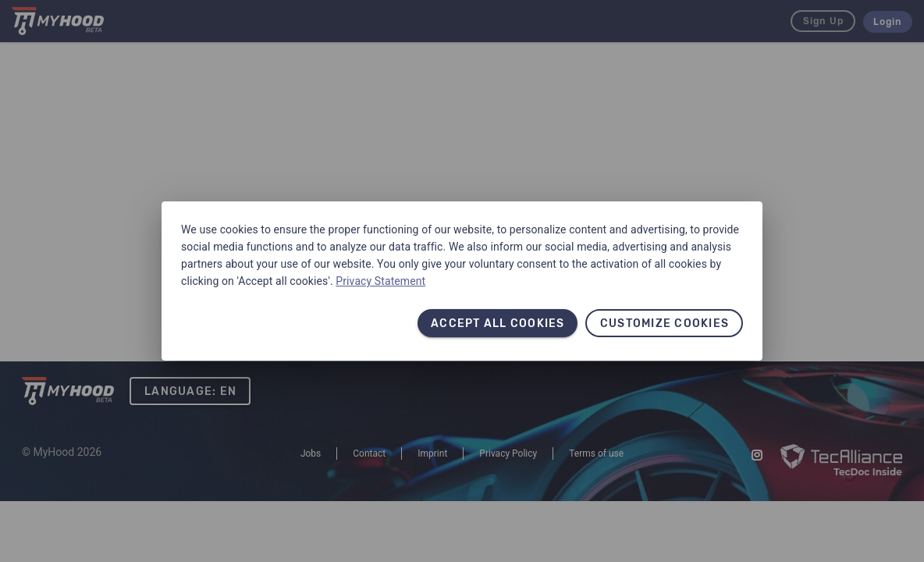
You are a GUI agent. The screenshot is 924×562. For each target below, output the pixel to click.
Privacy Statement (380, 281)
